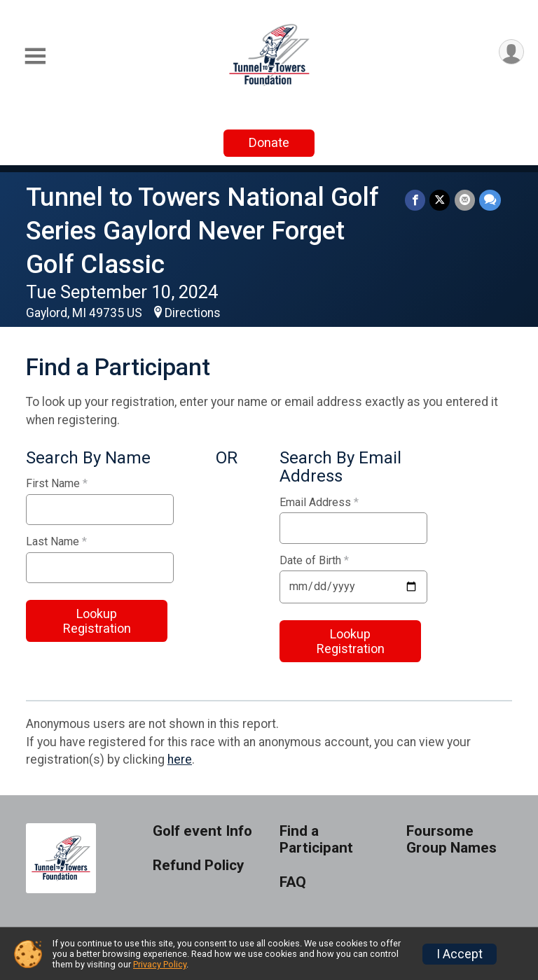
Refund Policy (198, 866)
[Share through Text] (490, 200)
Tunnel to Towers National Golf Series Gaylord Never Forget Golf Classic (202, 231)
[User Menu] (511, 52)
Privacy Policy (160, 964)
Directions (193, 313)
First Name (57, 484)
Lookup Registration (97, 621)
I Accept (460, 954)
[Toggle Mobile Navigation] (35, 56)
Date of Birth (314, 561)
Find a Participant (316, 840)
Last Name (56, 542)
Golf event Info (202, 831)
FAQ (293, 882)
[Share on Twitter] (440, 200)
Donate (269, 142)
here (180, 759)
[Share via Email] (465, 200)
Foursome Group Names (451, 840)
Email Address (319, 503)
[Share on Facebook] (416, 200)
